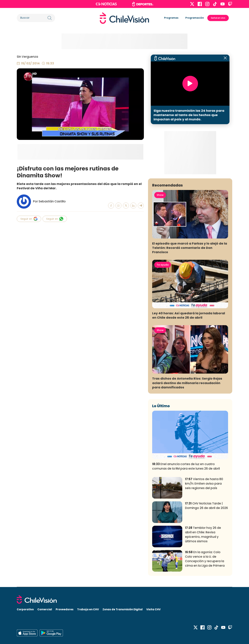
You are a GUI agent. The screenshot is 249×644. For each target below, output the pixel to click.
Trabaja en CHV (88, 609)
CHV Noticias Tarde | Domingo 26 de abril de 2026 (206, 506)
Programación (195, 18)
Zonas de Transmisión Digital (123, 609)
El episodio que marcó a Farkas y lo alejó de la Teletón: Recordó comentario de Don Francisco (190, 248)
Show (160, 195)
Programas (171, 18)
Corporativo (25, 609)
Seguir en (29, 219)
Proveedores (65, 609)
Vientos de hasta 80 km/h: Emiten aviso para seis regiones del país (204, 484)
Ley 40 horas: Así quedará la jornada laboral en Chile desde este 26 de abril (189, 315)
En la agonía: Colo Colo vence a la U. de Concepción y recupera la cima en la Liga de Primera (205, 559)
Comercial (45, 609)
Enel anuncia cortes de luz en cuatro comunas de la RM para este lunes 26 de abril (186, 466)
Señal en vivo (218, 18)
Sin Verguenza (27, 57)
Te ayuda (163, 265)
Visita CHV (153, 609)
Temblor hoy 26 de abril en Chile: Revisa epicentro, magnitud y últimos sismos (203, 534)
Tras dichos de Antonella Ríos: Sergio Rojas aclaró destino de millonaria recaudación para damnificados (187, 383)
